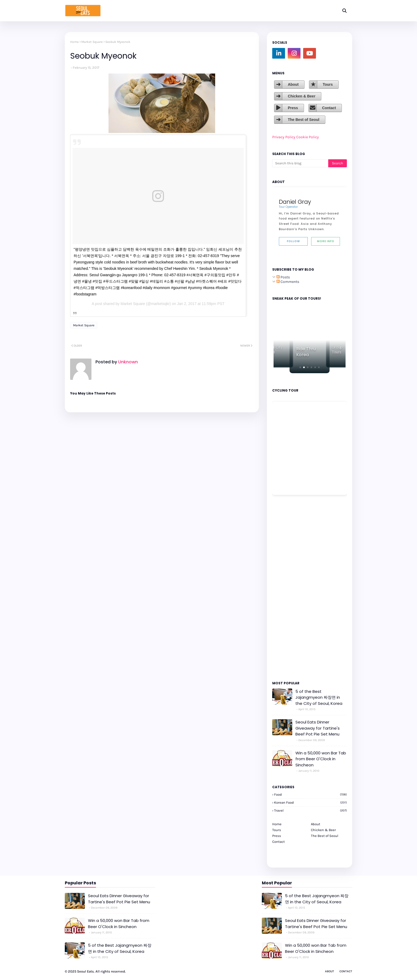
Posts (283, 277)
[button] (300, 367)
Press (293, 108)
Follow (293, 241)
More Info (326, 241)
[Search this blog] (300, 163)
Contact (329, 108)
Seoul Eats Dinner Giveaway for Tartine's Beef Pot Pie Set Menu (318, 728)
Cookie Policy (308, 137)
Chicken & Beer (301, 96)
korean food (310, 802)
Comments (288, 282)
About (293, 84)
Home (74, 42)
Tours (328, 84)
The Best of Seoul (303, 120)
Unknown (127, 362)
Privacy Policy (284, 137)
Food (310, 794)
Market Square (92, 42)
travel (310, 810)
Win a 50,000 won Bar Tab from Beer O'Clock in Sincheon (321, 759)
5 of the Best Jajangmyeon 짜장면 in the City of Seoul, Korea (319, 697)
